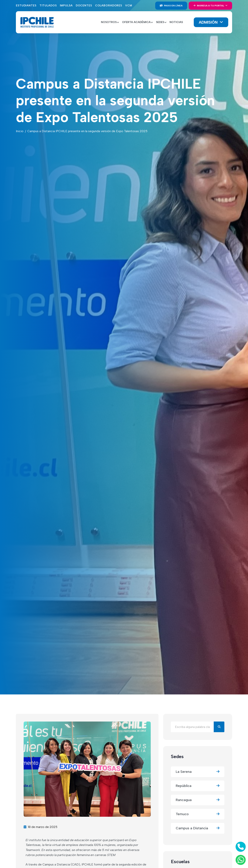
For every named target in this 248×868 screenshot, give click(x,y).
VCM (129, 6)
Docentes (84, 6)
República (198, 786)
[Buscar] (219, 727)
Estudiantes (26, 6)
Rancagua (198, 800)
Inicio (20, 131)
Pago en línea (171, 6)
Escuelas (180, 862)
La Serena (198, 772)
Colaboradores (109, 6)
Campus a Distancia (198, 828)
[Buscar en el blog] (192, 727)
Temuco (198, 814)
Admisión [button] (209, 22)
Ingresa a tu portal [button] (209, 6)
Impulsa (66, 6)
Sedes (177, 756)
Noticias (176, 22)
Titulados (48, 6)
